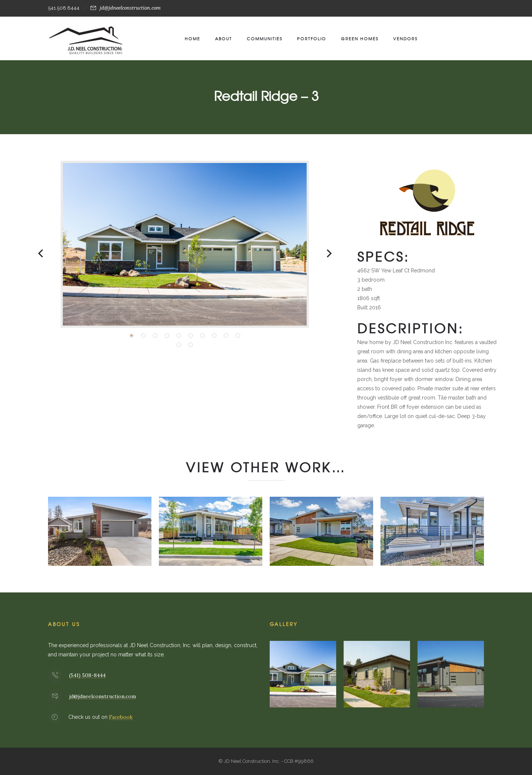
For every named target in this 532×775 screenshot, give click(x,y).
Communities (265, 38)
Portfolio (312, 38)
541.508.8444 (64, 8)
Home (192, 38)
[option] (185, 244)
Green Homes (360, 38)
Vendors (405, 38)
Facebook (121, 717)
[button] (132, 336)
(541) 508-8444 (87, 675)
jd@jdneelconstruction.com (130, 8)
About (224, 38)
